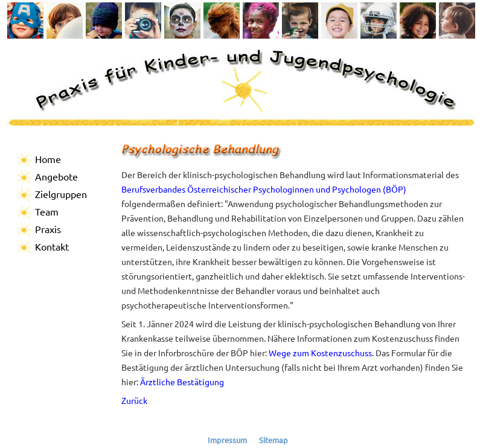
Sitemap (273, 440)
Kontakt (52, 246)
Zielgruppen (61, 194)
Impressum (227, 440)
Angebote (56, 176)
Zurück (134, 400)
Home (48, 159)
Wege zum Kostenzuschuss (320, 353)
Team (47, 211)
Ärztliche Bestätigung (182, 382)
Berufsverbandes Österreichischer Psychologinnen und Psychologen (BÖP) (264, 189)
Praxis (48, 229)
